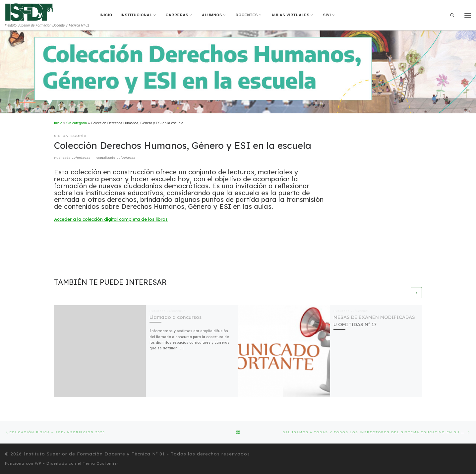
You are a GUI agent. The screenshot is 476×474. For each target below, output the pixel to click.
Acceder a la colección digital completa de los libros (111, 219)
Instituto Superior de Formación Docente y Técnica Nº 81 (94, 454)
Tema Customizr (101, 463)
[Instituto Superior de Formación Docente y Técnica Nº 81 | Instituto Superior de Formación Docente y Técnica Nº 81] (29, 12)
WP (38, 463)
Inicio (58, 123)
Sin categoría (77, 123)
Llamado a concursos (176, 317)
